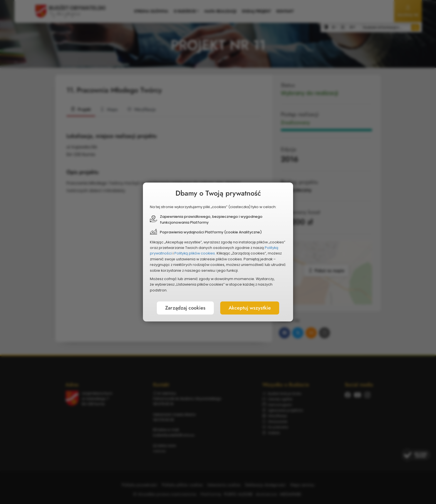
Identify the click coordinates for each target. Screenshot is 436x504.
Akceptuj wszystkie (250, 308)
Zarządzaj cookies (185, 308)
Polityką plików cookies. (195, 253)
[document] (218, 252)
